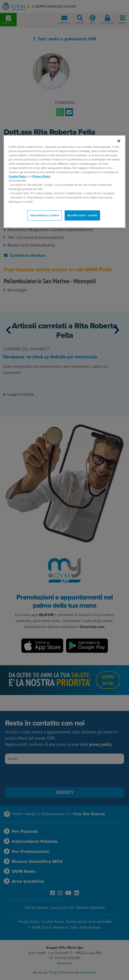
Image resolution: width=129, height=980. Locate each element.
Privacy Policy (41, 176)
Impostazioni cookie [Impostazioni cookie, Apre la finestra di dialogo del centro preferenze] (45, 215)
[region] (64, 182)
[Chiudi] (119, 141)
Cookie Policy (18, 176)
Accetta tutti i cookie (82, 215)
